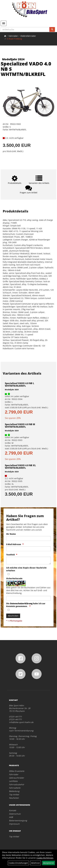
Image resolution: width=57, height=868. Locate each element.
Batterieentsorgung (18, 820)
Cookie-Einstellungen (18, 863)
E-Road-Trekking (14, 39)
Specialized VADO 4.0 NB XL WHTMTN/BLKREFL (20, 467)
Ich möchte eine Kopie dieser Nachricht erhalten (26, 569)
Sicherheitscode (14, 578)
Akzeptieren (49, 863)
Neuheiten (14, 798)
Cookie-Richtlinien (45, 858)
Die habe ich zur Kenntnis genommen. (26, 605)
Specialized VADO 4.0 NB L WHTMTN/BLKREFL (19, 385)
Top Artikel (14, 795)
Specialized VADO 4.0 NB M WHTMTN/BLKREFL (20, 426)
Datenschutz (15, 814)
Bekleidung (14, 791)
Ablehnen (36, 863)
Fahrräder (13, 36)
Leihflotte (13, 781)
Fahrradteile (15, 788)
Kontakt (13, 810)
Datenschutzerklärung (21, 603)
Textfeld (10, 555)
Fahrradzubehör (17, 784)
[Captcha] (28, 598)
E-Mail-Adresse (14, 544)
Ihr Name (11, 534)
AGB (11, 817)
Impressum (14, 824)
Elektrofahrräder (28, 36)
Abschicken (13, 616)
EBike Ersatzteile (17, 771)
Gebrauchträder (17, 778)
